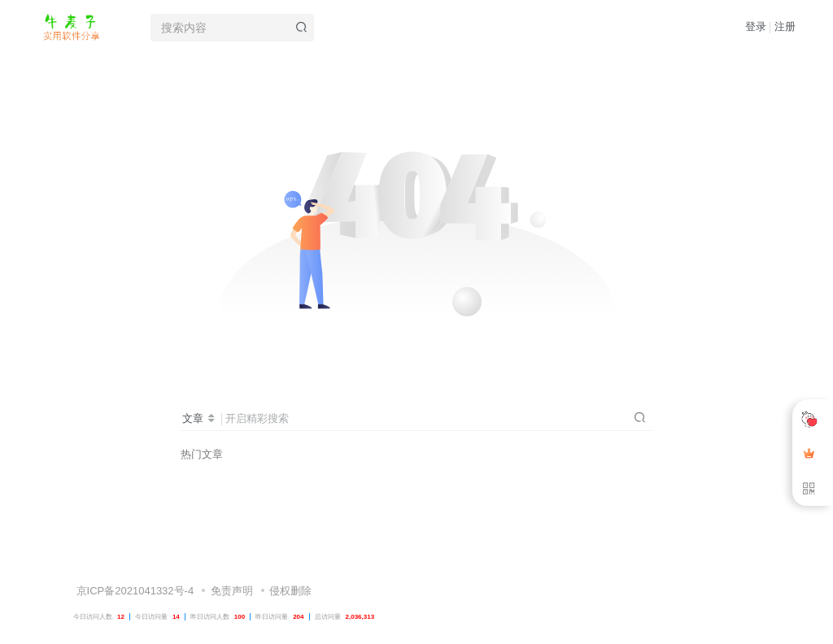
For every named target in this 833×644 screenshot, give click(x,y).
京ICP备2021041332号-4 (133, 555)
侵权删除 (290, 555)
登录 (756, 26)
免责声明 (232, 555)
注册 (785, 26)
